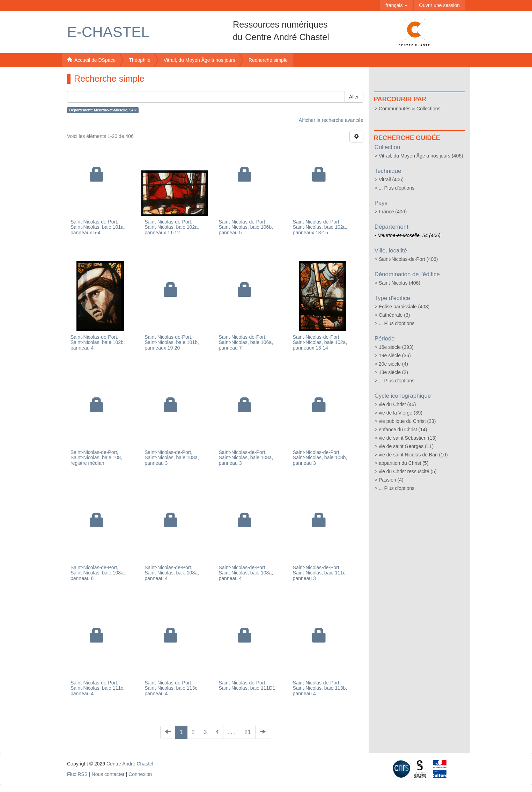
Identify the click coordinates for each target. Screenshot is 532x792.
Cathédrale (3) (394, 315)
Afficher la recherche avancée (331, 120)
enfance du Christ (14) (403, 430)
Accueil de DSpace (91, 60)
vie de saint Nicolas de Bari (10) (413, 455)
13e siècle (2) (393, 372)
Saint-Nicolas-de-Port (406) (408, 259)
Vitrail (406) (391, 179)
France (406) (393, 212)
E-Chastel (108, 32)
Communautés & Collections (410, 109)
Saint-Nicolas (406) (400, 283)
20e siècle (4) (393, 364)
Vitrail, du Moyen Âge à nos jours (199, 60)
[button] (396, 5)
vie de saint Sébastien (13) (408, 438)
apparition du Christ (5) (404, 463)
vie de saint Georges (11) (406, 446)
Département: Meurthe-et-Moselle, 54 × (103, 110)
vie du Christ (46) (397, 404)
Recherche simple (268, 60)
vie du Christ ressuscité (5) (408, 471)
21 (248, 732)
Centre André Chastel (130, 764)
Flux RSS (77, 774)
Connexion (140, 774)
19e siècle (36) (395, 355)
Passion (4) (391, 480)
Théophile (140, 60)
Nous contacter (108, 774)
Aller (354, 97)
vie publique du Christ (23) (407, 421)
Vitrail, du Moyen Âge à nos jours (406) (421, 156)
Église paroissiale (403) (404, 307)
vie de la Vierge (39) (401, 413)
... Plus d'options (397, 188)
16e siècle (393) (396, 347)
